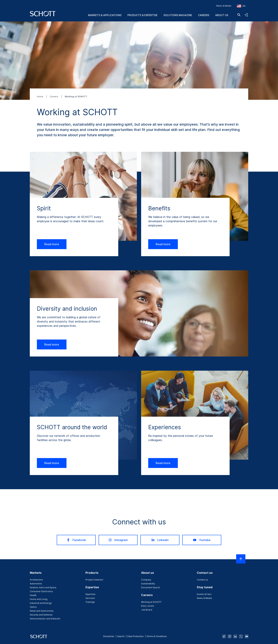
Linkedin (160, 540)
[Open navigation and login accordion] (246, 15)
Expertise (90, 594)
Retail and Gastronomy (42, 611)
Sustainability (148, 584)
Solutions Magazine (178, 15)
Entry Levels (148, 606)
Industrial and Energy (41, 603)
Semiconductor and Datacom (45, 619)
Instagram (118, 540)
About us (222, 15)
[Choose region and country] (241, 6)
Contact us (202, 580)
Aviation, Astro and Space (43, 587)
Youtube (202, 540)
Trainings (90, 602)
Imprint (121, 636)
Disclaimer (109, 636)
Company (146, 580)
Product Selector (94, 580)
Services (90, 598)
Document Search (151, 587)
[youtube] (247, 636)
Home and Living (39, 599)
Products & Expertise (142, 15)
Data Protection (135, 636)
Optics (33, 607)
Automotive (36, 584)
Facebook (76, 540)
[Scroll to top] (241, 559)
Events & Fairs (204, 594)
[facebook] (224, 636)
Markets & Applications (105, 15)
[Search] (239, 15)
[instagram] (230, 636)
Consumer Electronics (41, 591)
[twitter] (241, 636)
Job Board (147, 610)
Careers (204, 15)
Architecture (36, 580)
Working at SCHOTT (151, 602)
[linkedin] (235, 636)
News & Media (224, 6)
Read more (52, 244)
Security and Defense (41, 615)
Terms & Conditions (157, 636)
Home (40, 97)
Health (33, 595)
